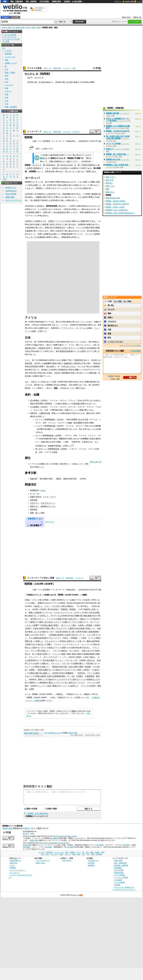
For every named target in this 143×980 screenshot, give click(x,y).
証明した (75, 686)
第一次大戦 (40, 82)
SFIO (94, 606)
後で (82, 616)
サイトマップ (15, 873)
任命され (72, 619)
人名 (7, 101)
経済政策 (43, 638)
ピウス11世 (33, 663)
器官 (76, 667)
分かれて (49, 603)
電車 (7, 60)
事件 (41, 622)
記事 (47, 595)
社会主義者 (80, 628)
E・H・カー (35, 494)
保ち (86, 606)
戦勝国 (39, 197)
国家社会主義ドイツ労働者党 (57, 234)
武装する (36, 648)
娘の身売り (51, 367)
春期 (75, 733)
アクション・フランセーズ (65, 660)
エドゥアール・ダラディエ (72, 613)
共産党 (44, 625)
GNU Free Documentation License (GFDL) (54, 843)
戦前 (56, 388)
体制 (63, 676)
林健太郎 (34, 479)
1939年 (58, 82)
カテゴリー (76, 132)
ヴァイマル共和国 (113, 144)
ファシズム (60, 221)
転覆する (47, 670)
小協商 (88, 676)
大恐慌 (51, 221)
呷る (109, 338)
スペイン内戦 (94, 638)
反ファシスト (67, 625)
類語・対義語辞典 (17, 1)
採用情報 (91, 865)
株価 (64, 360)
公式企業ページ (94, 860)
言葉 (28, 28)
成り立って (77, 635)
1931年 (57, 373)
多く (81, 641)
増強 (38, 676)
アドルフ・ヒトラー (62, 644)
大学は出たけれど (69, 367)
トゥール (68, 600)
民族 (84, 651)
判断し (49, 644)
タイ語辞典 (118, 880)
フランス (66, 628)
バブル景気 (80, 351)
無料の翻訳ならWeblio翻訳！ (40, 9)
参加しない (33, 632)
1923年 (94, 360)
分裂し (33, 603)
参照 (54, 600)
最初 (71, 628)
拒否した (45, 616)
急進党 (87, 609)
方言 (7, 104)
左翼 (62, 609)
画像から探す (41, 863)
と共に (46, 622)
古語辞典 (67, 1)
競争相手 (32, 660)
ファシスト (57, 654)
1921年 (44, 400)
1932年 (43, 609)
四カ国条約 (35, 400)
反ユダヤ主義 (93, 651)
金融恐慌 (67, 363)
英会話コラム (11, 187)
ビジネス (8, 51)
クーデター (73, 622)
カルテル (92, 206)
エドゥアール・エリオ (50, 613)
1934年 (86, 670)
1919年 (64, 168)
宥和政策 (43, 683)
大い (71, 651)
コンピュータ (10, 57)
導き (36, 628)
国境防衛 (58, 676)
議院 (87, 654)
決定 (50, 648)
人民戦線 (89, 625)
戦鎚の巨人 (110, 192)
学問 (7, 76)
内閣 (91, 654)
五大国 (85, 419)
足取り (110, 317)
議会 (73, 600)
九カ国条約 (35, 407)
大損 (49, 680)
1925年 (53, 370)
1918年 (30, 82)
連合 (66, 609)
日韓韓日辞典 (56, 1)
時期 (33, 28)
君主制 (90, 663)
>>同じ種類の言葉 (76, 735)
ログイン (118, 1)
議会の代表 (62, 619)
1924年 (50, 194)
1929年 (39, 206)
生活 (7, 82)
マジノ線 (70, 676)
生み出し (87, 648)
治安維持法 (63, 370)
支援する (45, 632)
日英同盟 (76, 404)
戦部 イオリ (110, 177)
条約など (110, 149)
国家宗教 (78, 663)
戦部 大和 (110, 180)
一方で (51, 632)
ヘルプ (139, 1)
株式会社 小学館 (28, 834)
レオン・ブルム (51, 606)
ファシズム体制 (82, 228)
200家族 (74, 638)
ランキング (67, 68)
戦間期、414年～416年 (115, 207)
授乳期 (71, 733)
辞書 (5, 1)
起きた (51, 622)
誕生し (93, 657)
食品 (7, 97)
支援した (29, 635)
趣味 (7, 88)
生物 (7, 94)
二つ (27, 603)
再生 (38, 667)
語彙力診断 (10, 197)
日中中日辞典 (44, 1)
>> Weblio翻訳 (135, 351)
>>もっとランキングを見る (130, 345)
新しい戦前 (40, 513)
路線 (50, 625)
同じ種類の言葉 (19, 28)
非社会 (93, 613)
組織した (47, 673)
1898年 (83, 660)
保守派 (33, 619)
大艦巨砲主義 (45, 413)
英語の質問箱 (11, 194)
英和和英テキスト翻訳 (38, 786)
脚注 (42, 158)
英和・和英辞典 (31, 1)
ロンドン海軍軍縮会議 (44, 436)
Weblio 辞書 (129, 1)
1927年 (37, 363)
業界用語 (8, 54)
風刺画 (28, 348)
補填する (45, 676)
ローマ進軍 (29, 622)
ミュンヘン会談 (45, 686)
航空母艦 (77, 423)
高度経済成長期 (66, 351)
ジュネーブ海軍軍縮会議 (45, 426)
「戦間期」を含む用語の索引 (37, 814)
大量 (72, 648)
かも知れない (39, 644)
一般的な (89, 641)
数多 (74, 654)
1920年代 (81, 673)
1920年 (52, 360)
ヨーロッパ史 (74, 171)
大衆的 (31, 673)
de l (83, 603)
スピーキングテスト (14, 200)
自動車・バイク (11, 63)
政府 (39, 670)
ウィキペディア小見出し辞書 (41, 578)
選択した (52, 683)
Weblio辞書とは (15, 860)
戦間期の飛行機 (112, 113)
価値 (55, 686)
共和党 (62, 641)
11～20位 (118, 301)
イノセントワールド (115, 342)
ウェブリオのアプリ (43, 860)
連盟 (89, 616)
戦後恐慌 (78, 360)
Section (70, 603)
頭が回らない (113, 325)
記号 (5, 179)
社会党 (54, 609)
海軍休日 (34, 413)
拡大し (77, 651)
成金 (36, 345)
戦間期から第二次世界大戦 (117, 165)
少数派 (69, 606)
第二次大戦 (67, 82)
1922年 (44, 407)
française (77, 603)
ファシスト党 (91, 234)
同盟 (80, 676)
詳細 (27, 600)
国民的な (56, 667)
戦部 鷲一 (110, 183)
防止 (93, 680)
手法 (41, 635)
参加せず (67, 632)
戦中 (38, 149)
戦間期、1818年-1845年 (116, 201)
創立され (91, 660)
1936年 (64, 449)
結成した (39, 606)
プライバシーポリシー (18, 870)
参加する (32, 616)
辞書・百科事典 (11, 107)
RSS (81, 895)
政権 (96, 632)
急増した (47, 654)
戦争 (98, 641)
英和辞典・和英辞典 (121, 865)
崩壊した (39, 641)
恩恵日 (51, 733)
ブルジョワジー (55, 638)
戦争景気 (34, 510)
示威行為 (38, 673)
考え (27, 654)
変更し (57, 625)
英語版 (43, 491)
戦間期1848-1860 (113, 159)
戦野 (107, 189)
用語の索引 (57, 68)
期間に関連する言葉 (31, 733)
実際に (31, 613)
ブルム (58, 628)
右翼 (65, 622)
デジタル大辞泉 (34, 68)
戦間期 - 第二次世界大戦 (116, 154)
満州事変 (66, 373)
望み (58, 670)
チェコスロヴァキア (63, 680)
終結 (48, 82)
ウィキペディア (34, 132)
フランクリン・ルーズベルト (75, 328)
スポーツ (8, 91)
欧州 (94, 641)
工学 (7, 69)
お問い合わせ (67, 860)
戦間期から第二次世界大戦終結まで (120, 213)
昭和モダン (35, 506)
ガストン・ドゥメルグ (47, 619)
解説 (85, 595)
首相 (88, 628)
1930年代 (74, 325)
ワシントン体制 (77, 410)
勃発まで (77, 82)
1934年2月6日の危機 (70, 616)
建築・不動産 (10, 72)
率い (59, 606)
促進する (30, 644)
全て (4, 48)
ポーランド (50, 522)
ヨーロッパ (37, 182)
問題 (27, 641)
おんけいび (58, 733)
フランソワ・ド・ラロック (39, 657)
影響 (36, 625)
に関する (75, 680)
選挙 (48, 628)
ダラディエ (55, 616)
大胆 (109, 329)
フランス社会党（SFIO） (87, 600)
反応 (97, 670)
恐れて (82, 622)
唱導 (32, 670)
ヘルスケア (9, 85)
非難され (45, 663)
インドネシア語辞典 (121, 877)
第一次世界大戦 (84, 165)
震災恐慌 (29, 363)
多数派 (40, 603)
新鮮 (109, 313)
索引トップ (48, 68)
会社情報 (91, 863)
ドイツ (79, 234)
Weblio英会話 (11, 191)
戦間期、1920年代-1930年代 (118, 131)
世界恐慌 (83, 325)
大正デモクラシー (70, 348)
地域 (39, 654)
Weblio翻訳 (118, 868)
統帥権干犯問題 (54, 446)
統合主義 (63, 667)
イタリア (32, 237)
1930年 (58, 436)
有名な (66, 638)
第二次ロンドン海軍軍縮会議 (47, 449)
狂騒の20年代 (36, 497)
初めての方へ (127, 17)
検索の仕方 (14, 863)
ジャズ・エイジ (49, 497)
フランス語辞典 (120, 875)
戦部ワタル (110, 186)
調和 (81, 667)
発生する (72, 683)
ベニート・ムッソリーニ (82, 644)
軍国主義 (93, 373)
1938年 (28, 628)
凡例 (74, 68)
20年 (87, 82)
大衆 (30, 683)
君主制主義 (48, 660)
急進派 (39, 613)
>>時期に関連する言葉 (92, 735)
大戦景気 (41, 348)
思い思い (111, 305)
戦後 (32, 513)
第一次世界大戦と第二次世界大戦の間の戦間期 (118, 137)
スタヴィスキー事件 (73, 670)
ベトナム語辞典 (120, 882)
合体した (95, 609)
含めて (88, 657)
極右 (86, 616)
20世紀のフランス (34, 595)
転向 (78, 648)
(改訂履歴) (54, 838)
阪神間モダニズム (48, 506)
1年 (94, 635)
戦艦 (70, 423)
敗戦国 (94, 194)
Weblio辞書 (34, 840)
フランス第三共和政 (40, 600)
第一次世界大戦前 (80, 632)
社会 (70, 667)
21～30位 (127, 301)
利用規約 (13, 868)
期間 (39, 28)
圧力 (95, 616)
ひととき (111, 309)
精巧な (51, 676)
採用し (82, 625)
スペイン (56, 641)
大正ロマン (35, 503)
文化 (7, 79)
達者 (109, 334)
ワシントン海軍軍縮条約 (45, 419)
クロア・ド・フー (60, 657)
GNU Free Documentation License (65, 836)
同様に (70, 654)
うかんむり (112, 321)
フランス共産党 (59, 603)
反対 (85, 638)
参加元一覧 (137, 17)
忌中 (46, 733)
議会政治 (61, 212)
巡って (33, 641)
